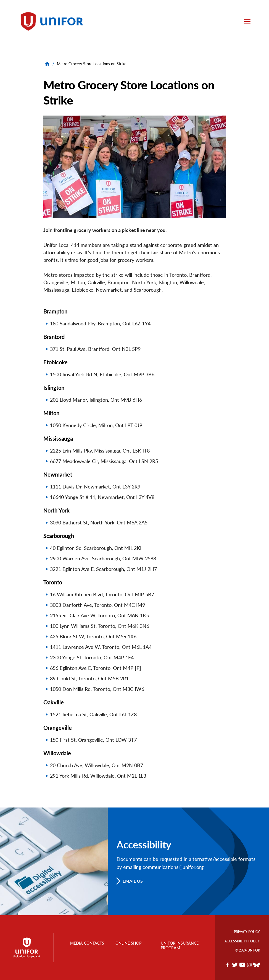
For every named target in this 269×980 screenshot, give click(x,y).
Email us (133, 881)
